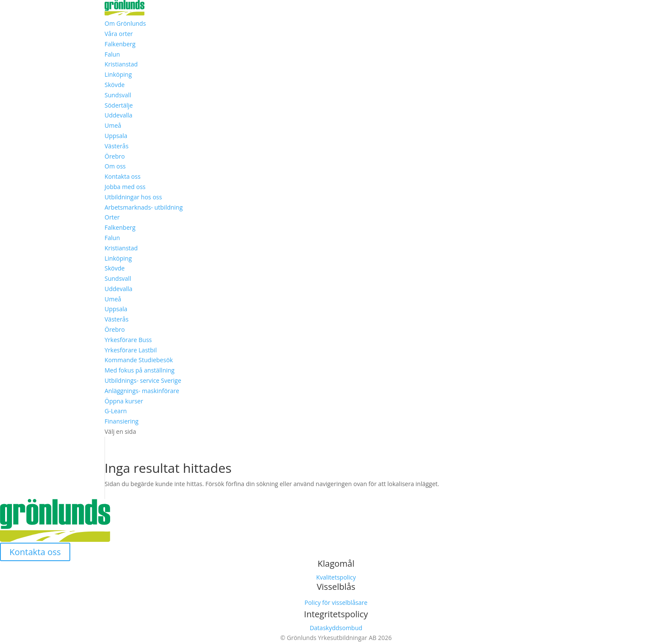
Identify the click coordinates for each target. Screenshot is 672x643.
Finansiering (121, 421)
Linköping (118, 74)
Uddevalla (118, 115)
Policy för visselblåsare (336, 602)
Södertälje (119, 105)
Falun (112, 54)
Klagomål (336, 563)
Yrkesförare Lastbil (131, 350)
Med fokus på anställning (139, 370)
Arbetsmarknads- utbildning (144, 207)
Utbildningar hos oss (133, 197)
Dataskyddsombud (336, 628)
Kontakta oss (123, 176)
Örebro (115, 156)
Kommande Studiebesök (139, 360)
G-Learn (116, 411)
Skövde (115, 85)
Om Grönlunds (125, 23)
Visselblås (336, 587)
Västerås (117, 146)
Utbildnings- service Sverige (143, 380)
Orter (112, 217)
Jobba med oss (125, 187)
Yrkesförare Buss (128, 340)
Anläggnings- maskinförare (142, 391)
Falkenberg (120, 44)
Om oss (115, 166)
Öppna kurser (124, 401)
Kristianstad (121, 64)
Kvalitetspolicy (336, 577)
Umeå (113, 125)
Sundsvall (118, 95)
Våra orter (119, 34)
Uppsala (116, 136)
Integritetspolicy (336, 614)
